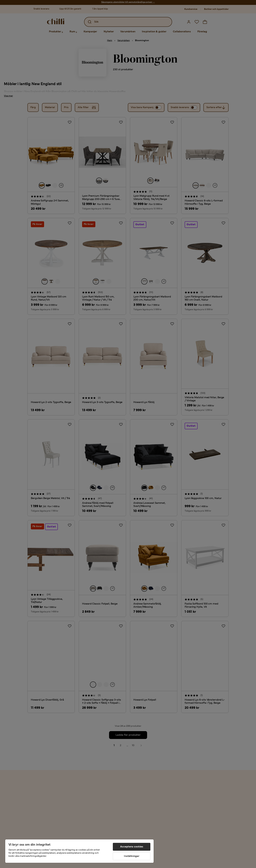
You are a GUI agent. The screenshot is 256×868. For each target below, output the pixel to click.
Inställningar (132, 856)
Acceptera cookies (132, 847)
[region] (79, 851)
